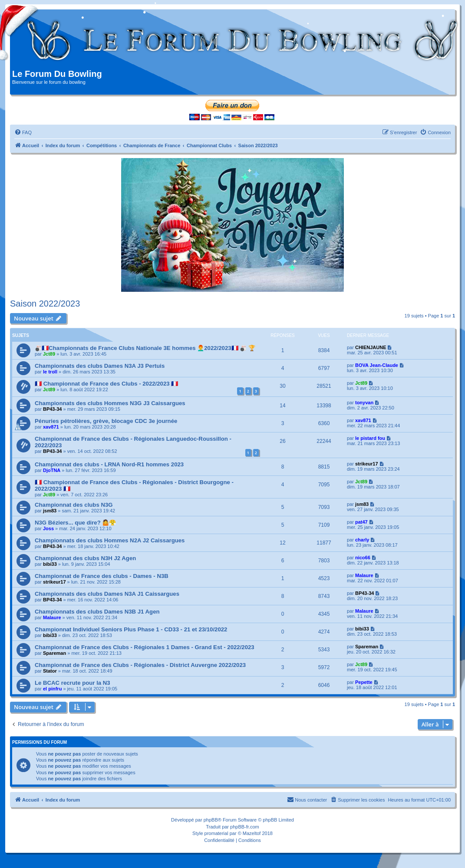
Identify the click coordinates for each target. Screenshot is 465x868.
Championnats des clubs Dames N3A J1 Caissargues (107, 594)
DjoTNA (52, 470)
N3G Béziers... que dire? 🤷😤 (75, 523)
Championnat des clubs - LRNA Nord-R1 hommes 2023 (109, 464)
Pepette (364, 682)
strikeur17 (367, 464)
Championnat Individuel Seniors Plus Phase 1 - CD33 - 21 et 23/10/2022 (131, 629)
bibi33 (50, 564)
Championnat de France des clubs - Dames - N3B (102, 576)
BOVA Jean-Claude (377, 365)
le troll (50, 372)
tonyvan (364, 403)
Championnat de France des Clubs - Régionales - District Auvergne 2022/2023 (140, 665)
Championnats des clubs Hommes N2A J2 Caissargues (110, 540)
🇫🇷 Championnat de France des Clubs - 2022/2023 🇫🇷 (106, 384)
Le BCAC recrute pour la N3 (73, 683)
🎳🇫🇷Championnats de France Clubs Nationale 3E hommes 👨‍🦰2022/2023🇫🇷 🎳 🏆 (145, 348)
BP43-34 (52, 409)
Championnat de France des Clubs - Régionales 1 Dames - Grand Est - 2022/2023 (145, 647)
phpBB (211, 820)
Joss (48, 528)
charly (362, 540)
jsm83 (50, 511)
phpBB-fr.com (245, 827)
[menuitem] (23, 132)
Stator (50, 671)
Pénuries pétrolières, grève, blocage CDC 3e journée (106, 421)
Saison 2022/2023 (45, 304)
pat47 (361, 522)
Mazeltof (252, 833)
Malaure (364, 575)
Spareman (54, 653)
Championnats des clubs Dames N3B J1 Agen (97, 612)
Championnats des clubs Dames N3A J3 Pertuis (100, 366)
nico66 (363, 558)
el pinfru (52, 689)
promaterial (216, 833)
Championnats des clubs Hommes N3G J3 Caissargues (110, 403)
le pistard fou (370, 438)
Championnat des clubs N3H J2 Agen (85, 558)
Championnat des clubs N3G (74, 505)
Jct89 (49, 354)
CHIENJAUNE (371, 347)
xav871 (51, 427)
